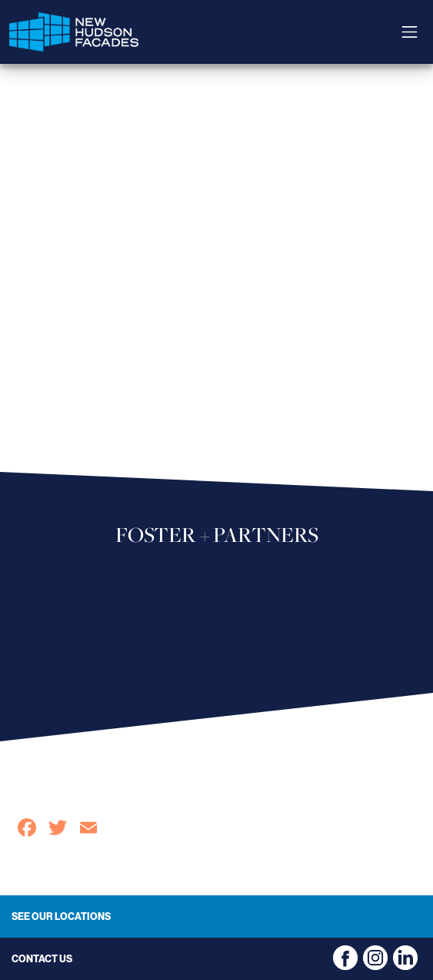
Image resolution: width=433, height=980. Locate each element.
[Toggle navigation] (410, 32)
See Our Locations (61, 916)
